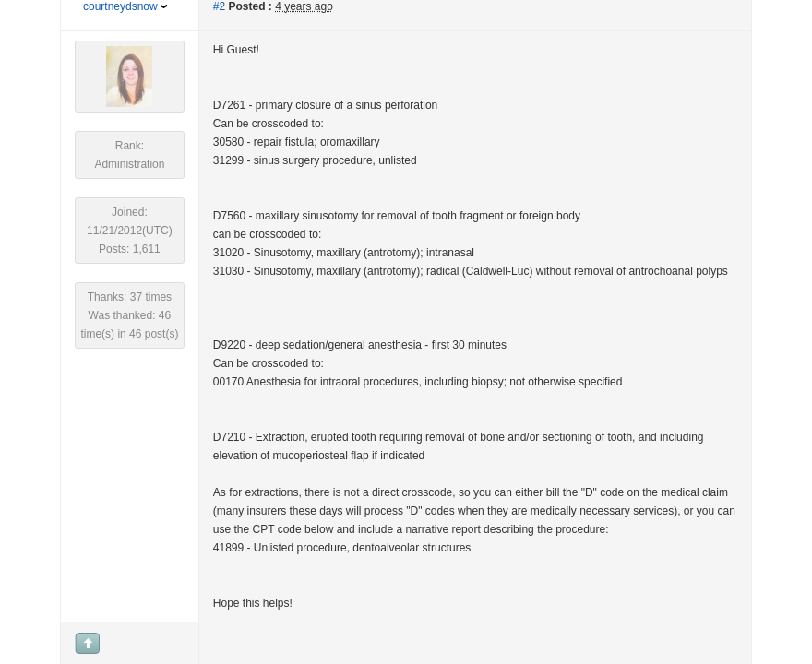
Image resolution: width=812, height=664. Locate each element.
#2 (219, 6)
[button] (26, 38)
